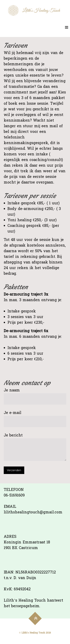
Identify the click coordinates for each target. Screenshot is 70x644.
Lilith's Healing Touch (33, 633)
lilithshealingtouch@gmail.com (33, 512)
